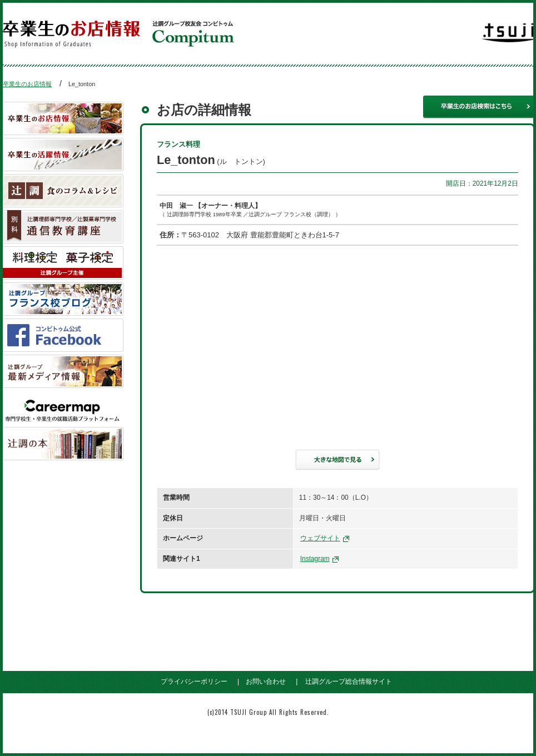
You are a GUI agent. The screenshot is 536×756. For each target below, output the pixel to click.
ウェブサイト (320, 538)
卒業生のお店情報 (27, 84)
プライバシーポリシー (194, 682)
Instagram (315, 559)
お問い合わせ (266, 682)
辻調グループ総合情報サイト (349, 682)
